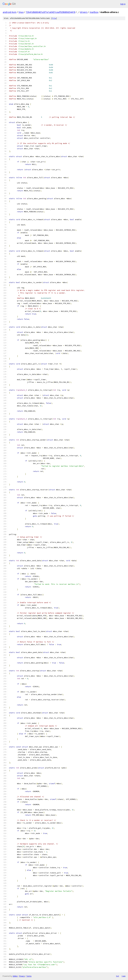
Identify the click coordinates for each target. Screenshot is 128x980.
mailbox (94, 12)
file (54, 18)
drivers (84, 12)
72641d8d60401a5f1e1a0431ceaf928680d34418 (50, 12)
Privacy (22, 976)
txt (117, 976)
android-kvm (10, 12)
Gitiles (15, 976)
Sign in (123, 4)
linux (21, 12)
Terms (29, 976)
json (123, 976)
